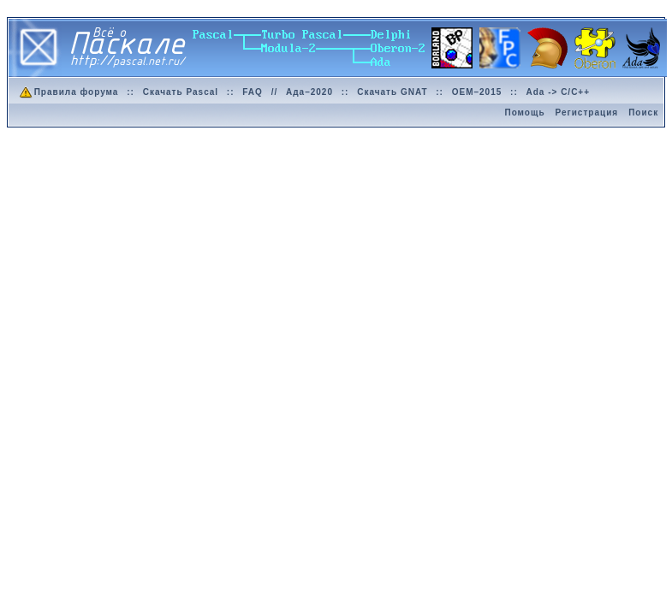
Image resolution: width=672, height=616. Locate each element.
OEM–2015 (477, 92)
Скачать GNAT (392, 92)
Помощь (524, 113)
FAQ (253, 92)
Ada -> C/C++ (559, 92)
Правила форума (68, 92)
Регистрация (587, 113)
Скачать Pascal (181, 92)
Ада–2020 (309, 92)
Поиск (643, 113)
